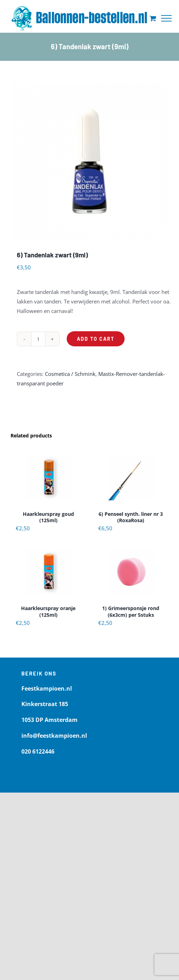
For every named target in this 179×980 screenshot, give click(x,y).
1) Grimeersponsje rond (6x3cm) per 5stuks (131, 611)
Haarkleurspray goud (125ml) (48, 517)
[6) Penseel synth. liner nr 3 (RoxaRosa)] (131, 478)
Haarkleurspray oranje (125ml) (48, 611)
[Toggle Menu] (166, 18)
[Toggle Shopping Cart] (153, 18)
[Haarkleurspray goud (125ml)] (48, 478)
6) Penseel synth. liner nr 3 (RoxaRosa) (131, 517)
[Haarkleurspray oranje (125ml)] (48, 572)
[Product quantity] (38, 339)
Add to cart (96, 339)
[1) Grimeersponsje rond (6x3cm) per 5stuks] (131, 572)
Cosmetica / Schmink (70, 374)
